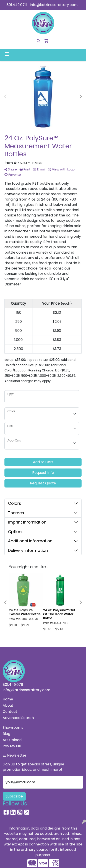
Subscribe (14, 796)
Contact (10, 712)
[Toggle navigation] (7, 54)
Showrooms (13, 727)
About (8, 705)
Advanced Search (18, 718)
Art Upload (12, 740)
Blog (6, 734)
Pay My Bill (12, 746)
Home (8, 699)
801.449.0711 (17, 5)
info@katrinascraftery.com (54, 5)
